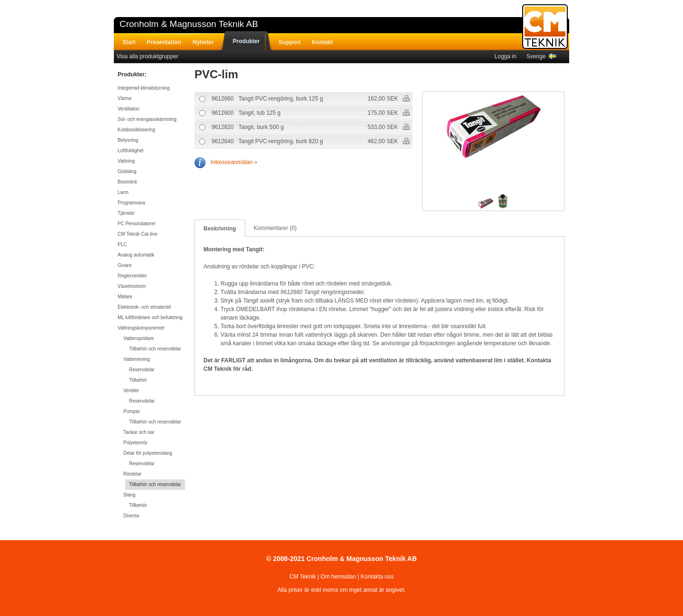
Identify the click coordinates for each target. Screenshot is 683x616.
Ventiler (131, 391)
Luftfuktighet (130, 151)
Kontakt (322, 42)
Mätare (125, 297)
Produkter (246, 41)
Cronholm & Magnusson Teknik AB (189, 24)
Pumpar (132, 411)
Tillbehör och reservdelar (155, 349)
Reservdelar (142, 370)
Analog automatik (136, 255)
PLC (122, 244)
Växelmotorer (132, 286)
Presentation (164, 42)
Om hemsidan (338, 577)
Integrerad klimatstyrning (144, 88)
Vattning (126, 161)
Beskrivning (220, 229)
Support (289, 42)
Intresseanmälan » (226, 162)
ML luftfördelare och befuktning (150, 317)
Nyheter (203, 42)
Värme (125, 98)
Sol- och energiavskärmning (147, 119)
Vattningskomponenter (141, 328)
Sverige (541, 56)
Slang (129, 495)
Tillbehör (138, 380)
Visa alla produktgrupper (148, 56)
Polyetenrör (135, 443)
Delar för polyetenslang (148, 453)
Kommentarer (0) (275, 228)
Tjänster (126, 213)
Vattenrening (137, 359)
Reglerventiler (132, 276)
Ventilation (129, 109)
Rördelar (132, 474)
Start (129, 42)
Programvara (131, 203)
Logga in (506, 56)
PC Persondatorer (137, 224)
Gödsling (127, 171)
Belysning (128, 140)
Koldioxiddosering (136, 130)
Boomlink (127, 182)
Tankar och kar (139, 432)
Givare (125, 265)
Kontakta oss (377, 577)
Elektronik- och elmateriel (144, 307)
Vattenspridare (138, 338)
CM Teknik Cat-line (138, 234)
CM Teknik (303, 577)
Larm (123, 192)
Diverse (131, 516)
